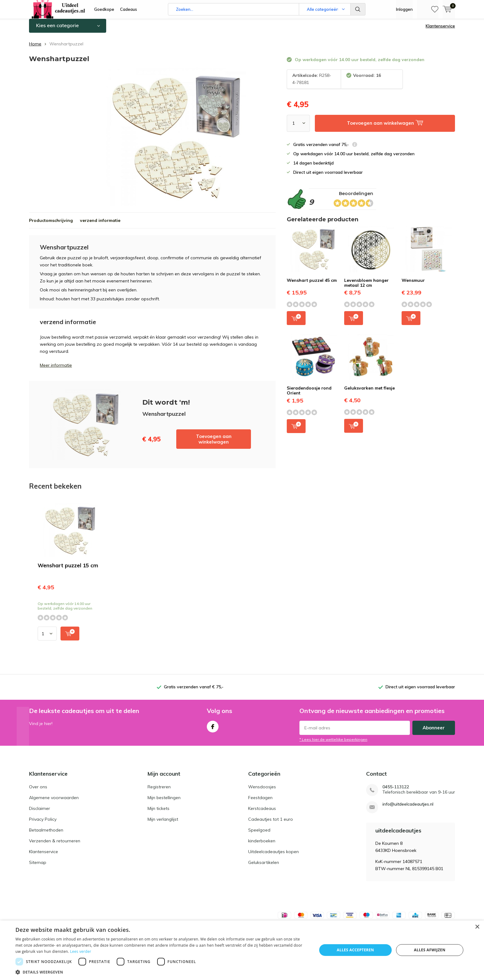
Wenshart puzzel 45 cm (312, 285)
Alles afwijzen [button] (430, 950)
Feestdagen (260, 802)
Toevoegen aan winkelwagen (214, 444)
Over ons (38, 791)
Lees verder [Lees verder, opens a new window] (81, 951)
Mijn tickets (159, 813)
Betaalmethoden (46, 835)
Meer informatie (56, 370)
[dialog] (242, 950)
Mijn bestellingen (164, 802)
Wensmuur (413, 285)
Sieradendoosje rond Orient (309, 395)
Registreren (159, 791)
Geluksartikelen (264, 867)
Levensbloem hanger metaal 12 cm (366, 287)
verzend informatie (100, 225)
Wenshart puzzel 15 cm (68, 570)
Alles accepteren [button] (355, 950)
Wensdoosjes (262, 791)
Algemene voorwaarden (54, 802)
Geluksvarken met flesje (369, 393)
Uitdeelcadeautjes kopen (273, 856)
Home (35, 48)
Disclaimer (40, 813)
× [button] (477, 927)
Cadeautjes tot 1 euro (271, 824)
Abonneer (434, 732)
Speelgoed (259, 835)
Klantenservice (440, 31)
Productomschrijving (51, 225)
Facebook (213, 730)
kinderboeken (262, 845)
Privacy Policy (43, 824)
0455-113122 (396, 792)
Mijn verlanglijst (163, 824)
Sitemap (38, 867)
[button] (162, 972)
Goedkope (104, 9)
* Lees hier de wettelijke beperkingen (333, 744)
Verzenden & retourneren (55, 845)
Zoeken (358, 9)
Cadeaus (129, 9)
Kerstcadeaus (262, 813)
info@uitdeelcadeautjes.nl (408, 809)
